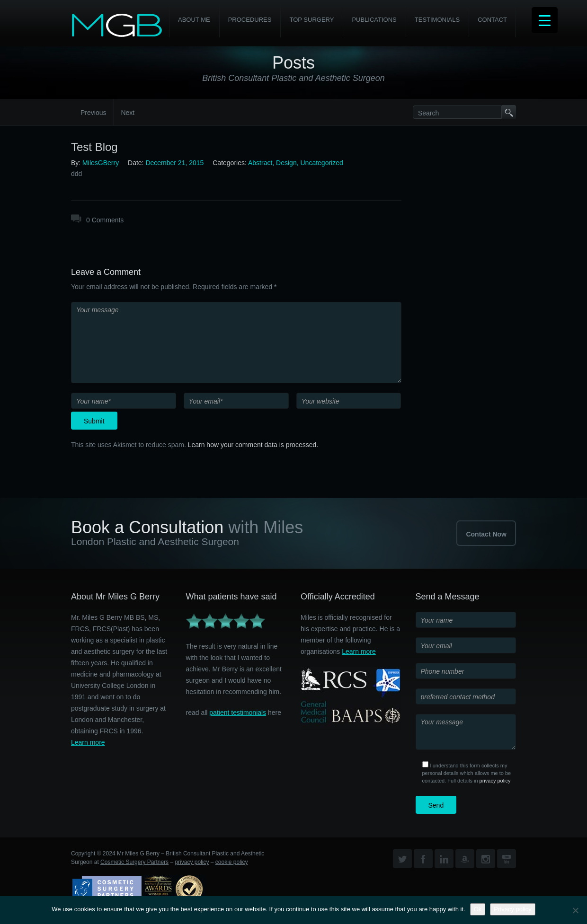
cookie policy (232, 862)
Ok (478, 909)
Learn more (88, 742)
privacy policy (495, 781)
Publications (374, 20)
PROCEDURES (250, 20)
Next (128, 113)
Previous (93, 113)
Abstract (260, 163)
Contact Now (486, 534)
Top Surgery (311, 20)
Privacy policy (512, 909)
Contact (492, 20)
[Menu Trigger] (545, 20)
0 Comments (105, 220)
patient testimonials (238, 713)
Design (286, 163)
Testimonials (437, 20)
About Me (194, 20)
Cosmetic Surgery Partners (134, 862)
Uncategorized (321, 163)
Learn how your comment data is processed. (253, 445)
